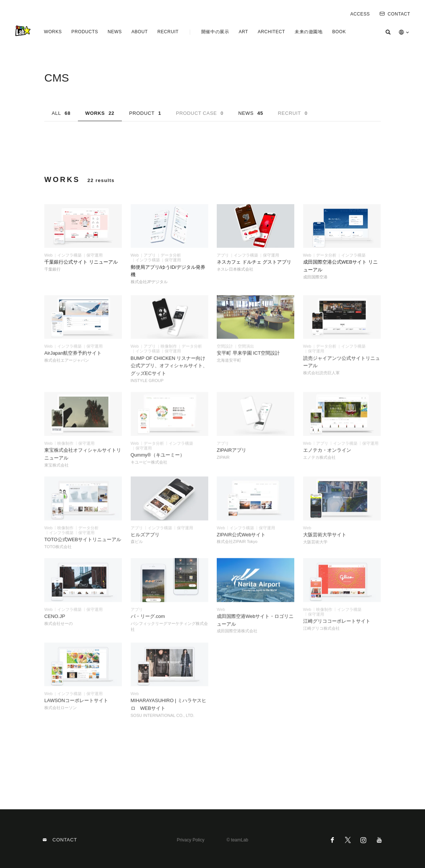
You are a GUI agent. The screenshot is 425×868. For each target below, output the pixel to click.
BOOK (339, 32)
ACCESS (360, 14)
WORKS (53, 32)
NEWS (114, 32)
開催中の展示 (215, 32)
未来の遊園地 (309, 32)
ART (243, 32)
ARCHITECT (271, 32)
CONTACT (395, 14)
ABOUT (140, 32)
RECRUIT (168, 32)
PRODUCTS (85, 32)
